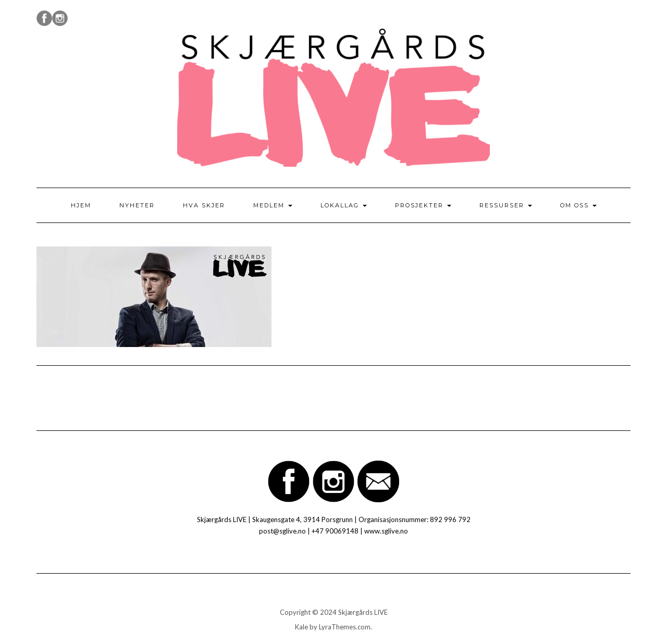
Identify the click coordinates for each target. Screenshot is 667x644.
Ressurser (506, 205)
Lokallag (344, 205)
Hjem (81, 205)
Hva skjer (204, 205)
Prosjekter (423, 205)
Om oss (578, 205)
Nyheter (137, 205)
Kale (301, 627)
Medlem (273, 205)
